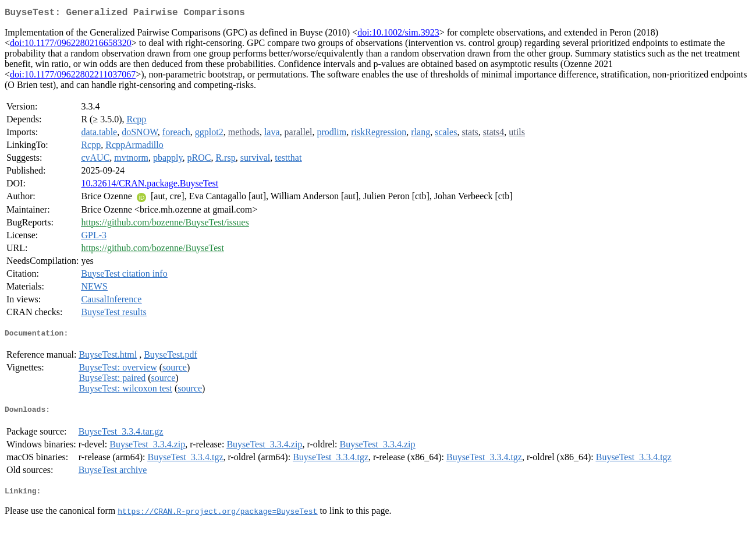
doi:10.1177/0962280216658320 (71, 45)
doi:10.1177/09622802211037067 (73, 77)
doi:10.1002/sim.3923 (398, 35)
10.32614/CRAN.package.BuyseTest (150, 186)
